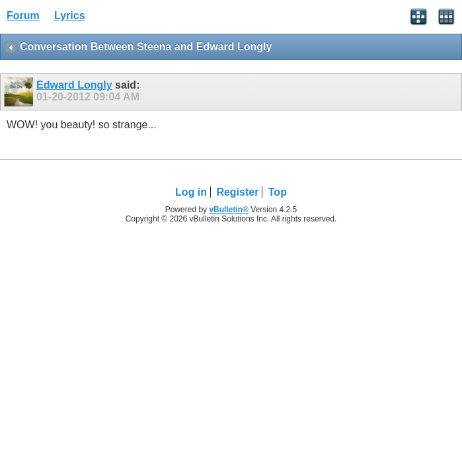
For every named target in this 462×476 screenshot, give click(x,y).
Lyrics (70, 16)
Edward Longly (74, 85)
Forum (23, 16)
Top (278, 192)
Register (237, 192)
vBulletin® (229, 210)
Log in (191, 192)
